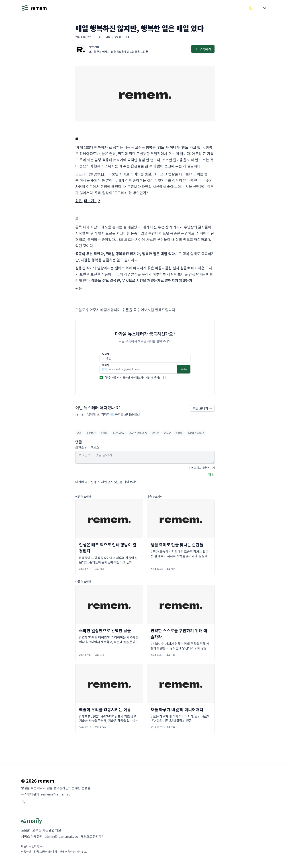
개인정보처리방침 (141, 377)
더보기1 (90, 201)
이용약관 (125, 377)
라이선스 (82, 851)
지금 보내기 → (202, 408)
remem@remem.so (56, 794)
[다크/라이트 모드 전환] (251, 8)
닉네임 (106, 354)
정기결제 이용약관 (65, 851)
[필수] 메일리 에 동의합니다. (136, 377)
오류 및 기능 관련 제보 (47, 830)
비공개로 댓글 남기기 (203, 467)
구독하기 (203, 49)
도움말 (26, 830)
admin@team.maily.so (61, 836)
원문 (79, 201)
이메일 (106, 365)
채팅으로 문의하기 (93, 836)
